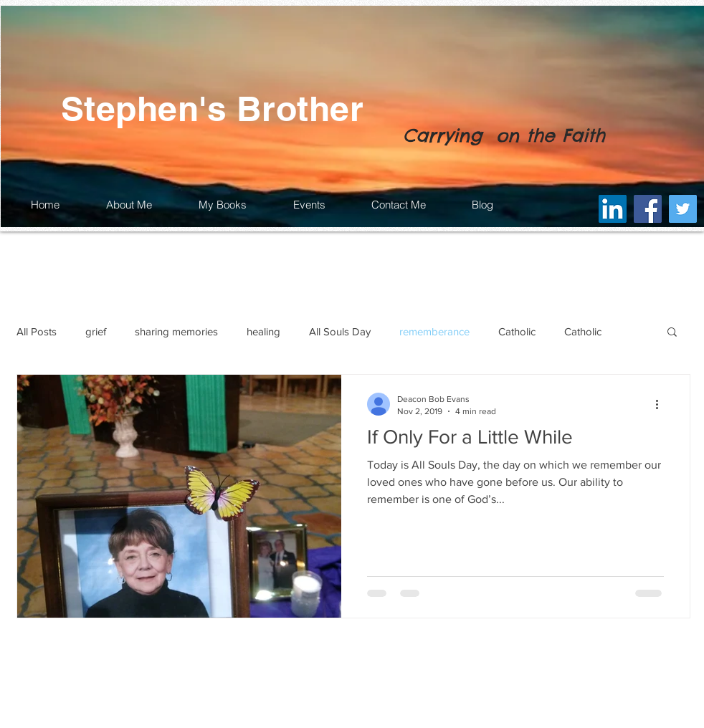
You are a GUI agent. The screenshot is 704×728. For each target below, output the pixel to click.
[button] (672, 333)
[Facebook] (648, 209)
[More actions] (662, 404)
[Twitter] (683, 209)
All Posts (37, 331)
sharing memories (176, 331)
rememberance (434, 331)
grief (96, 331)
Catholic (517, 331)
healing (263, 331)
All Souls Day (340, 331)
